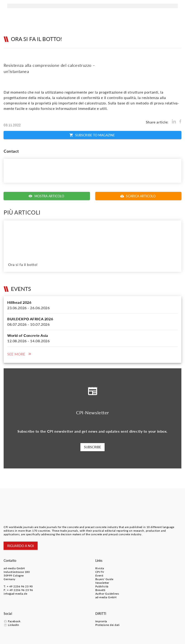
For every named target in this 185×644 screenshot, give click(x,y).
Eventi (99, 575)
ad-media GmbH (14, 568)
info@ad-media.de (15, 594)
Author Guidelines (107, 594)
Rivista (100, 568)
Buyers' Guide (104, 579)
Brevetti (100, 590)
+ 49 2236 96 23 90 (20, 586)
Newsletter (102, 583)
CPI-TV (100, 572)
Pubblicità (102, 586)
